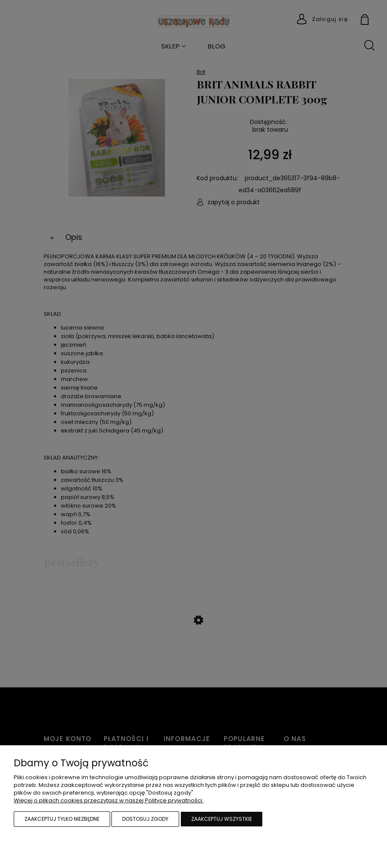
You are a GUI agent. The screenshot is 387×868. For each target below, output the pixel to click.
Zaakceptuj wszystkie (222, 819)
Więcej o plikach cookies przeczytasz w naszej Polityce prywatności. (109, 800)
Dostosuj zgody (145, 819)
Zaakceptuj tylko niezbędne (62, 819)
